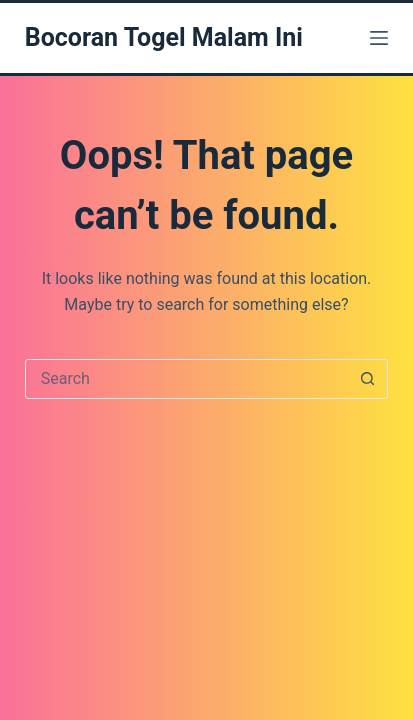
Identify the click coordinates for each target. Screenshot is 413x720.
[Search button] (367, 379)
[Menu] (379, 38)
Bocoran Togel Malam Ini (164, 37)
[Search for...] (186, 379)
